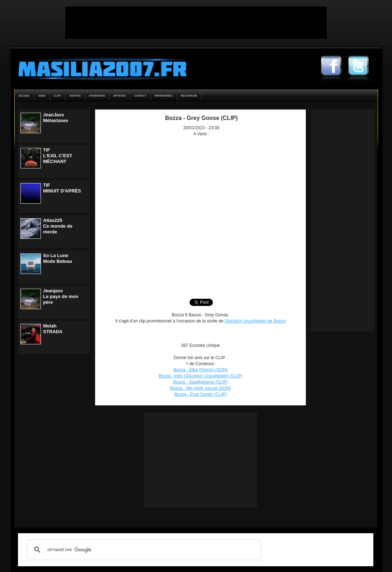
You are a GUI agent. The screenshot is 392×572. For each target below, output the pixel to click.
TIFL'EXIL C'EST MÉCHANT (58, 156)
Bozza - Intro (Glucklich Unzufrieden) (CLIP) (200, 376)
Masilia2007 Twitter (362, 66)
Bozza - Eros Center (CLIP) (200, 394)
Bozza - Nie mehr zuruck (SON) (200, 388)
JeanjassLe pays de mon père (61, 296)
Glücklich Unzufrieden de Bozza (255, 321)
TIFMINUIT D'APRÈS (62, 188)
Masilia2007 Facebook (335, 66)
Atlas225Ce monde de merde (58, 226)
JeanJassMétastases (56, 118)
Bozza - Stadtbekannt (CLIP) (200, 382)
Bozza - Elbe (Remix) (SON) (200, 370)
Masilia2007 (99, 68)
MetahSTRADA (53, 329)
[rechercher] (143, 550)
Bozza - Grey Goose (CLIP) (202, 118)
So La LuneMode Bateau (58, 258)
